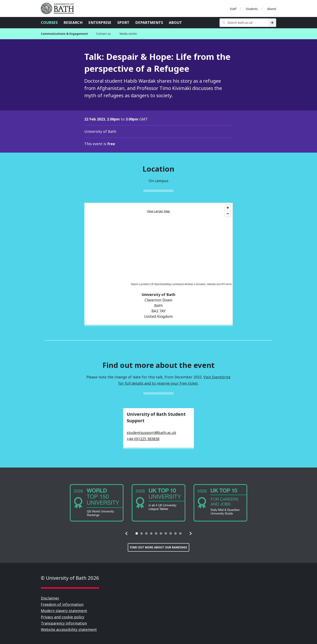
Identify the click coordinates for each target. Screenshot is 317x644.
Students (252, 9)
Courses (49, 22)
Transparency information (64, 623)
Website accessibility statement (69, 629)
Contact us (104, 34)
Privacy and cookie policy (63, 617)
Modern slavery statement (64, 611)
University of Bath (59, 8)
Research (73, 22)
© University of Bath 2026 (70, 578)
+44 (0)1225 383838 (143, 439)
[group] (97, 503)
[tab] (137, 533)
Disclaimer (50, 598)
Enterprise (100, 22)
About (175, 22)
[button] (127, 533)
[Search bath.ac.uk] (244, 23)
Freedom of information (62, 604)
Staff (233, 9)
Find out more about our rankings (158, 547)
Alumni (272, 9)
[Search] (272, 23)
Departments (149, 22)
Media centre (128, 34)
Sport (123, 22)
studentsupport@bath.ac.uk (151, 433)
